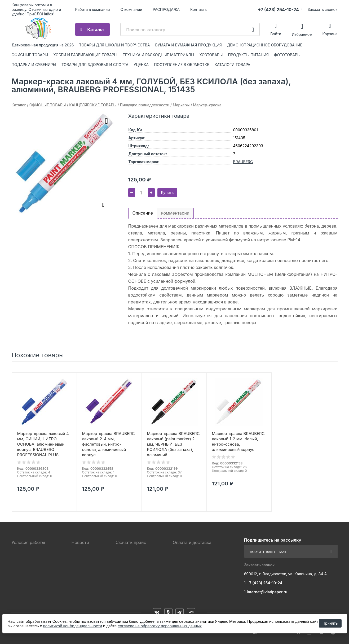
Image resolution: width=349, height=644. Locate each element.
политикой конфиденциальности (73, 626)
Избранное (302, 34)
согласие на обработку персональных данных (160, 626)
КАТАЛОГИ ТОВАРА (233, 65)
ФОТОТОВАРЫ (287, 55)
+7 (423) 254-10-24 (279, 10)
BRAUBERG (243, 162)
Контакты (199, 9)
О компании (131, 9)
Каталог (96, 29)
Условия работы (28, 542)
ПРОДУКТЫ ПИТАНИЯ (248, 55)
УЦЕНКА (141, 65)
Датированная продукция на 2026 (43, 45)
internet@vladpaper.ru (267, 592)
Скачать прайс (131, 542)
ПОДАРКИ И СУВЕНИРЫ (34, 65)
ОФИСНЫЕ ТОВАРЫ (30, 55)
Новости (80, 542)
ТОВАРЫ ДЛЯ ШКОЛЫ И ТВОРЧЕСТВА (115, 45)
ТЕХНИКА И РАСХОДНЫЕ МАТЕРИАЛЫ (158, 55)
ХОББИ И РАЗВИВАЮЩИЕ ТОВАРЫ (85, 55)
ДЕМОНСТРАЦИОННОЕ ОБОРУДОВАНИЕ (265, 45)
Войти (276, 34)
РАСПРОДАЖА (166, 9)
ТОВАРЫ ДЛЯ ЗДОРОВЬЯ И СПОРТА (95, 65)
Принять (330, 623)
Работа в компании (93, 9)
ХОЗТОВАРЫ (211, 55)
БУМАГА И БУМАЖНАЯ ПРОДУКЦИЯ (189, 45)
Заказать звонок (323, 9)
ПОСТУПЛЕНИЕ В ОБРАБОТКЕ (182, 65)
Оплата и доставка (192, 542)
